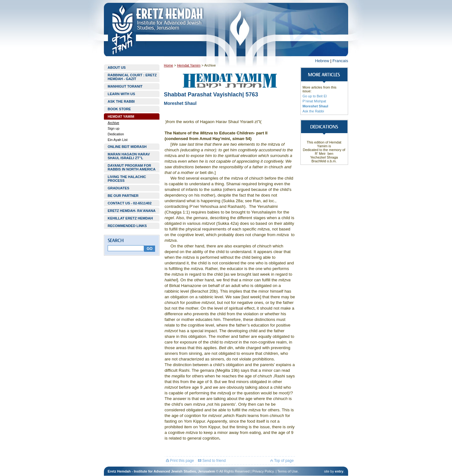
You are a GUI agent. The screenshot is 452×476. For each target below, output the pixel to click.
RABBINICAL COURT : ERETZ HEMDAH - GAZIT (132, 77)
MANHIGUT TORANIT (125, 86)
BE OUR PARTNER (123, 196)
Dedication (116, 134)
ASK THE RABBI (121, 101)
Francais (340, 61)
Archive (113, 123)
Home (168, 65)
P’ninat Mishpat (314, 101)
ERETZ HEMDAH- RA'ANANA (132, 211)
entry (339, 471)
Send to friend (212, 461)
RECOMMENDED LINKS (127, 226)
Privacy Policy (263, 471)
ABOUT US (117, 68)
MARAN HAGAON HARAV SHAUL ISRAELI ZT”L (129, 156)
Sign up (113, 128)
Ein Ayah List (118, 140)
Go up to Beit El (315, 96)
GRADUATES (118, 188)
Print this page (180, 461)
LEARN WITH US (121, 94)
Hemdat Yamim (189, 65)
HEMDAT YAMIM (121, 116)
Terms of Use (288, 471)
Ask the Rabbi (313, 111)
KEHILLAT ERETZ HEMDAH (130, 218)
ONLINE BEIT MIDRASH (127, 147)
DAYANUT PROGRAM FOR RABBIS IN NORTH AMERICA (132, 167)
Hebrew (322, 61)
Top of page (282, 461)
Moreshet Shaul (315, 106)
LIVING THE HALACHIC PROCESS (127, 179)
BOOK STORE (119, 109)
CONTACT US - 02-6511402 (130, 203)
